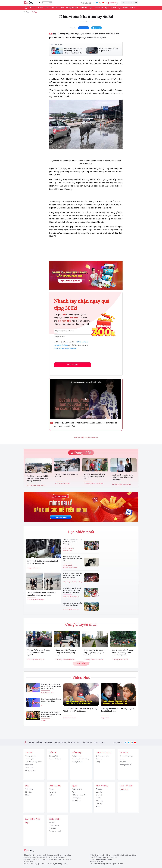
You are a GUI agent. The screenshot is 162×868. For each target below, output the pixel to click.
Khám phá (29, 765)
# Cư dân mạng (32, 485)
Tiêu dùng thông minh (33, 762)
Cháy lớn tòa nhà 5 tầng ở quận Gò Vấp (108, 50)
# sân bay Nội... (42, 485)
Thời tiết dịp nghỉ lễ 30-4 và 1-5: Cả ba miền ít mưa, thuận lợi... (73, 542)
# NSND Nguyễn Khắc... (71, 567)
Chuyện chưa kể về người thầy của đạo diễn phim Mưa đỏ (73, 559)
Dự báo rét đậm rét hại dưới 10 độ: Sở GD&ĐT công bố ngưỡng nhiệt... (73, 51)
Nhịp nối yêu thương (126, 788)
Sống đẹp (60, 8)
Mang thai (53, 792)
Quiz (107, 8)
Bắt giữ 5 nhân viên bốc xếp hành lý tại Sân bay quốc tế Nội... (94, 476)
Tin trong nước (31, 756)
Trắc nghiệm (77, 789)
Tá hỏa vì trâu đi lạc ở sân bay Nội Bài (67, 475)
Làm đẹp (28, 792)
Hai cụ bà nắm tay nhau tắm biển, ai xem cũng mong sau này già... (42, 594)
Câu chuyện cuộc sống (81, 759)
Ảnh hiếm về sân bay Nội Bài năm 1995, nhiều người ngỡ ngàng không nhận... (38, 478)
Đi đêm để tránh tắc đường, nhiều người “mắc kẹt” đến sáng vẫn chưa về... (73, 576)
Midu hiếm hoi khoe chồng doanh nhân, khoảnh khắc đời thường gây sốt (51, 714)
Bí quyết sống (77, 762)
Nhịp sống (100, 801)
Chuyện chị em (72, 8)
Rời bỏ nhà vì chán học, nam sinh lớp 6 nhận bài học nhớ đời (43, 562)
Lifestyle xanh (54, 825)
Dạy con (52, 789)
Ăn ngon (83, 8)
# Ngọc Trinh (105, 718)
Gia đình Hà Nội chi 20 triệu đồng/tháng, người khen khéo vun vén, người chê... (73, 590)
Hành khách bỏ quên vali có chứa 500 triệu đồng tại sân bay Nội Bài (123, 477)
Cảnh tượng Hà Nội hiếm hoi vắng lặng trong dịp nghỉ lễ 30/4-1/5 (95, 652)
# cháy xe (41, 659)
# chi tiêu (77, 597)
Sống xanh (49, 8)
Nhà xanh (52, 828)
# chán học (38, 568)
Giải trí (40, 8)
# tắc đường (78, 582)
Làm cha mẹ (99, 8)
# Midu (43, 721)
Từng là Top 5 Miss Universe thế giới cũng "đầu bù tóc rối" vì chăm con (80, 710)
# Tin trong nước (89, 484)
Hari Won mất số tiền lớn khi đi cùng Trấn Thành (51, 700)
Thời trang (29, 789)
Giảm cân (99, 795)
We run (52, 822)
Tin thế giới (29, 759)
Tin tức (32, 8)
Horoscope (76, 801)
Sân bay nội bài (47, 3)
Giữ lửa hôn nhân (102, 756)
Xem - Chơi (29, 768)
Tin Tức (26, 12)
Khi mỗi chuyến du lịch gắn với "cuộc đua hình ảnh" (73, 604)
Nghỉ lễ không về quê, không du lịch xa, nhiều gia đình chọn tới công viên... (123, 652)
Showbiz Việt (54, 756)
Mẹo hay (123, 762)
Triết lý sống (77, 756)
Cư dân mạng (30, 770)
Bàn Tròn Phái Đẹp (33, 821)
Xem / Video (102, 786)
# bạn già (41, 600)
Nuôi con (52, 795)
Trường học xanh (55, 831)
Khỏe (27, 795)
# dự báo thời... (68, 550)
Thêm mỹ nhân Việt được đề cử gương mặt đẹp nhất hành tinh (118, 710)
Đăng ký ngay (73, 365)
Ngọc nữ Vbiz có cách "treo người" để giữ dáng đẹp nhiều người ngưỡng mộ (51, 686)
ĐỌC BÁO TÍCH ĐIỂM (125, 8)
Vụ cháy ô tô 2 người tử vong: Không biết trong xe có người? (39, 652)
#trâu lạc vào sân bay (91, 437)
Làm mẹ (99, 804)
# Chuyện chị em (69, 597)
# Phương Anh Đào (47, 693)
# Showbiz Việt (68, 565)
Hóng (98, 762)
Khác (98, 807)
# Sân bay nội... (66, 484)
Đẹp (90, 8)
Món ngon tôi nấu (126, 765)
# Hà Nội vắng (99, 659)
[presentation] (70, 356)
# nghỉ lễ (125, 659)
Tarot (74, 792)
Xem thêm (81, 663)
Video (113, 8)
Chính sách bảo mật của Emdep (65, 348)
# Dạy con (31, 568)
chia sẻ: (73, 28)
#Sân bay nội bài (79, 437)
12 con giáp (76, 798)
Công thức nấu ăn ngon (126, 757)
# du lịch (77, 610)
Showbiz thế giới (55, 759)
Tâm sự (99, 759)
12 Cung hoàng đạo (79, 795)
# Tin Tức (58, 484)
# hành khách (127, 484)
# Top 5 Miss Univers (70, 718)
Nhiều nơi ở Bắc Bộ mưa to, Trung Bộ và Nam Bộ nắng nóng (66, 652)
